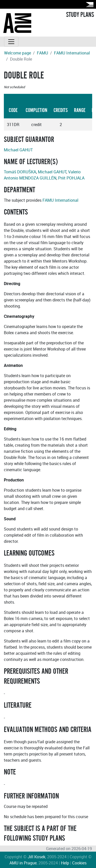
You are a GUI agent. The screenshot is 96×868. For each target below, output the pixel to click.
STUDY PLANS (80, 15)
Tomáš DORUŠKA (20, 172)
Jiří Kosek (36, 857)
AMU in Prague (23, 863)
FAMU (42, 53)
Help (65, 863)
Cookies (79, 863)
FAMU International (72, 53)
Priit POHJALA (71, 178)
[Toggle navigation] (11, 42)
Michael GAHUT (18, 150)
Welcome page (18, 53)
